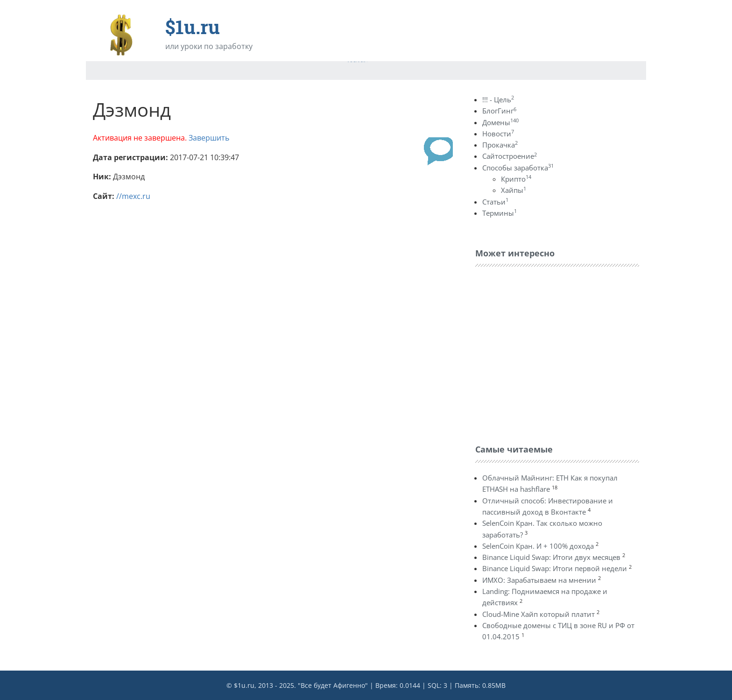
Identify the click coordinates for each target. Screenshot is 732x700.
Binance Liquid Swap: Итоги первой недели (555, 568)
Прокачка (500, 145)
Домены (500, 122)
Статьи (495, 202)
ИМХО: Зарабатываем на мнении (539, 580)
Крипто (516, 179)
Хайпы (514, 190)
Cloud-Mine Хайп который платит (538, 614)
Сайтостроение (510, 156)
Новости (498, 134)
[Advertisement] (545, 353)
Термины (500, 213)
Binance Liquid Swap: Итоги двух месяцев (551, 557)
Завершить (209, 138)
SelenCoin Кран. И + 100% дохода (538, 546)
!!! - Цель (498, 99)
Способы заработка (518, 168)
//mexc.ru (133, 196)
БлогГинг (499, 111)
